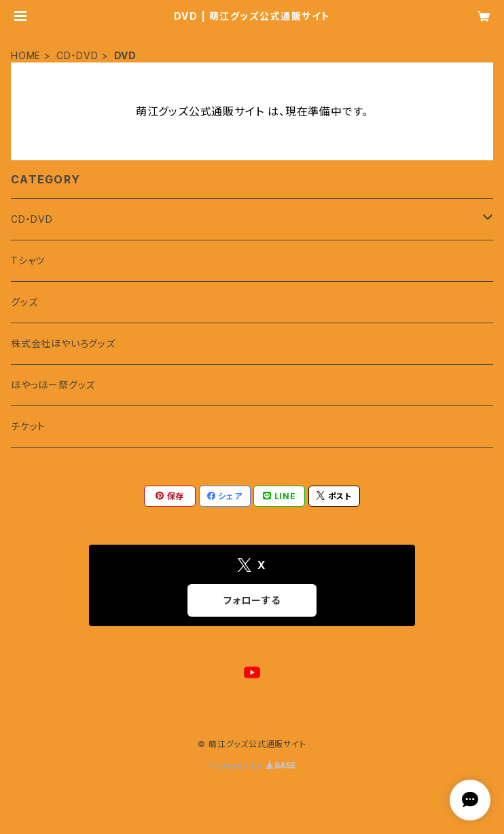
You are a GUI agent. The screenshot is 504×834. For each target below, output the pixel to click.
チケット (28, 426)
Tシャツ (28, 260)
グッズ (24, 302)
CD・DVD (77, 55)
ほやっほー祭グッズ (53, 385)
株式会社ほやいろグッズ (63, 343)
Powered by (252, 766)
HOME (26, 55)
